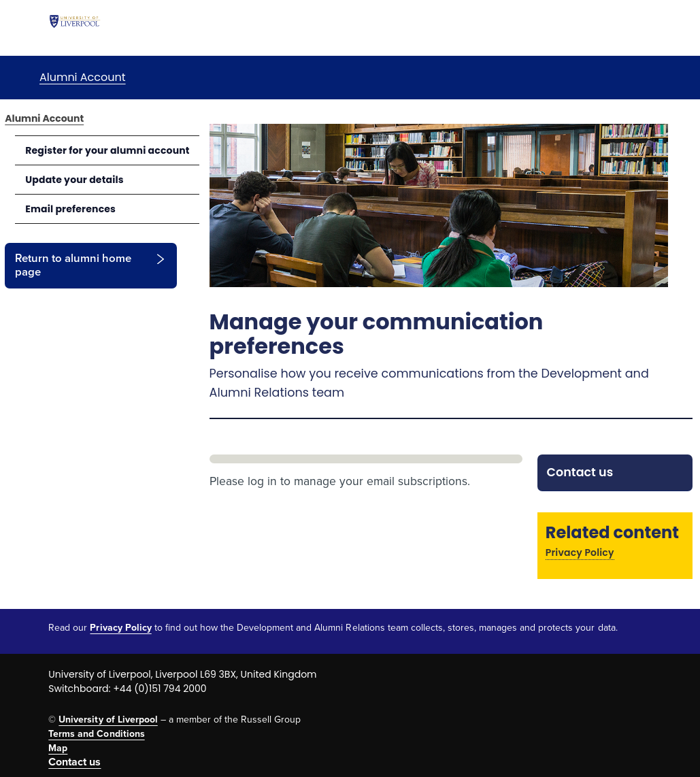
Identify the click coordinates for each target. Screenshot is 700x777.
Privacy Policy (580, 552)
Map (58, 748)
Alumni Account (83, 77)
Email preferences (70, 209)
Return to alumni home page (73, 265)
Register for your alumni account (107, 150)
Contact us (580, 472)
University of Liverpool (108, 720)
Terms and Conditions (96, 734)
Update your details (74, 180)
